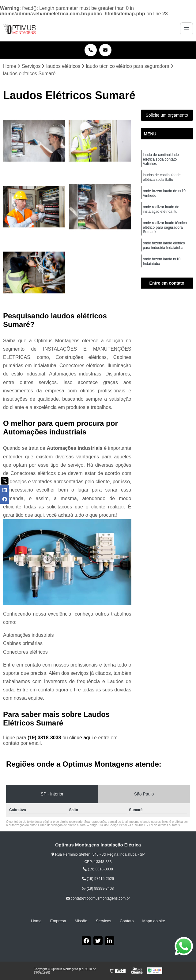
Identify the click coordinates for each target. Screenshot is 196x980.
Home (36, 921)
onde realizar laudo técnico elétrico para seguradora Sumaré (165, 227)
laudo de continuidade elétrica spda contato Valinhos (161, 159)
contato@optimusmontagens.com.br (98, 898)
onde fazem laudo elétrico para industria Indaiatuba (164, 245)
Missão (81, 921)
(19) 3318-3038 (45, 738)
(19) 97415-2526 (98, 879)
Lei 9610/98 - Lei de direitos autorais (155, 825)
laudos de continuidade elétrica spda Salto (162, 177)
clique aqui (81, 738)
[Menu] (187, 29)
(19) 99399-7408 (98, 889)
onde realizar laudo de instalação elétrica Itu (161, 209)
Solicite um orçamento (167, 115)
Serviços (104, 921)
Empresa (58, 921)
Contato (127, 921)
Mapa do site (153, 921)
